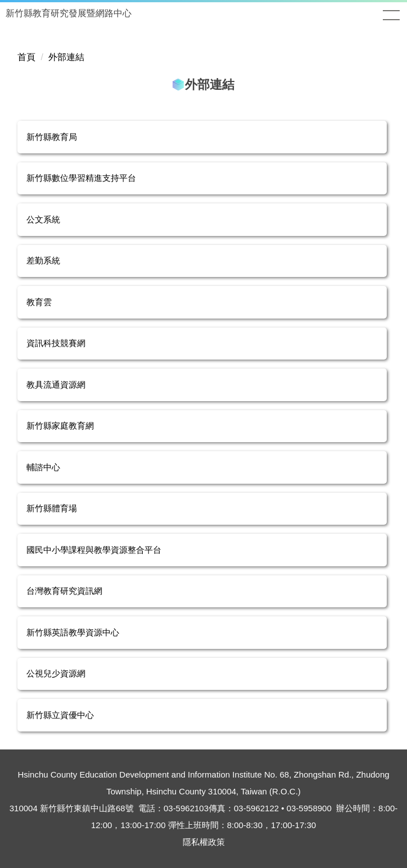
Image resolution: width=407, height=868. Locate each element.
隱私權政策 (204, 842)
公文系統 (43, 219)
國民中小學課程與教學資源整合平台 (94, 550)
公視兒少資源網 (56, 673)
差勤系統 (43, 260)
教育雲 (39, 302)
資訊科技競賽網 (56, 343)
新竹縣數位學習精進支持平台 (81, 178)
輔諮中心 (43, 467)
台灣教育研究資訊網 (64, 591)
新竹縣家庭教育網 (60, 426)
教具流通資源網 (56, 385)
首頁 (26, 57)
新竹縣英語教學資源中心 (73, 632)
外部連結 (66, 57)
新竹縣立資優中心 (60, 715)
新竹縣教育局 (52, 137)
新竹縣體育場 (52, 508)
